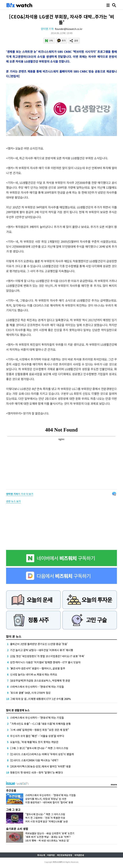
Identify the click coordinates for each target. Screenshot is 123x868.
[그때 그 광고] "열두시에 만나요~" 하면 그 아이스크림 (39, 748)
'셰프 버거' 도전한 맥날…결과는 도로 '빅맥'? (48, 837)
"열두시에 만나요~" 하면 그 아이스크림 (45, 814)
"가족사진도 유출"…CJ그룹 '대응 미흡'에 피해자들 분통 (40, 724)
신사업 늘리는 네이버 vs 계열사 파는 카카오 (34, 674)
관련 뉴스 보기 (13, 501)
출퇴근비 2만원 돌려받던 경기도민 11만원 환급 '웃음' (39, 644)
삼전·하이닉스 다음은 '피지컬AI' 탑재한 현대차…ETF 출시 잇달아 (45, 662)
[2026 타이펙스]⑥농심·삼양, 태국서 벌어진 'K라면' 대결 (40, 766)
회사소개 (41, 855)
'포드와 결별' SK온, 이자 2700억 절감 (30, 693)
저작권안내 (79, 855)
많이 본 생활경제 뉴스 (18, 710)
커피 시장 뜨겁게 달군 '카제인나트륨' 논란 (47, 821)
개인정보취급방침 (65, 855)
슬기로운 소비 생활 (17, 829)
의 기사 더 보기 (20, 494)
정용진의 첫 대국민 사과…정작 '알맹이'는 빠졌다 (36, 772)
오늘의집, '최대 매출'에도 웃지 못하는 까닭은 (34, 742)
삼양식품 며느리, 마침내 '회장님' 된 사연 (46, 799)
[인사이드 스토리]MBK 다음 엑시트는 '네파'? (34, 760)
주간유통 (11, 790)
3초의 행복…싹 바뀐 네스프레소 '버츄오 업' (47, 840)
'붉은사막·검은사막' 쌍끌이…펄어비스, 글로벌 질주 (38, 668)
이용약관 (51, 855)
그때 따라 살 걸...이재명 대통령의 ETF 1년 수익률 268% (40, 699)
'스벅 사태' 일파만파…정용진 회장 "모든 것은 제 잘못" (40, 730)
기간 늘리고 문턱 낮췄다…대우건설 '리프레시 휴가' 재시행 (42, 650)
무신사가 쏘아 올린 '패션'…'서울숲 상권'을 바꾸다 (37, 736)
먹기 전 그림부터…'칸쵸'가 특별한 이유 (45, 818)
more (114, 784)
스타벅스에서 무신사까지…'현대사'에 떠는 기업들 (37, 687)
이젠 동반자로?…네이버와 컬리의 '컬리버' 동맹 (49, 802)
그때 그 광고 (13, 810)
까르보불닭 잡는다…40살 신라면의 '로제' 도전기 (50, 833)
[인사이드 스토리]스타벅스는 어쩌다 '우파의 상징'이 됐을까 (42, 754)
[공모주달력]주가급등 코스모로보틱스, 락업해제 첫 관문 (40, 680)
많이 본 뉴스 (14, 636)
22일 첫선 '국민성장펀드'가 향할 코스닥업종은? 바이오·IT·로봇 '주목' (47, 656)
